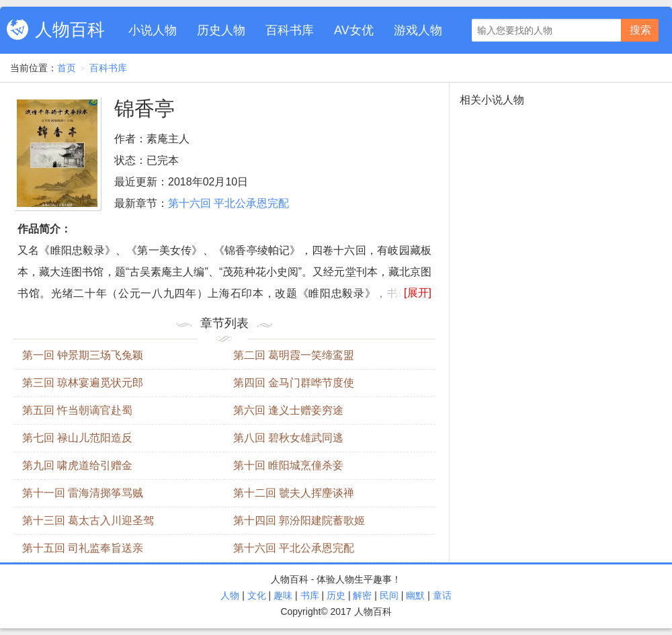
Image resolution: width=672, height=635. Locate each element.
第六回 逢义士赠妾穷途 (288, 410)
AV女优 (354, 30)
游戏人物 (418, 30)
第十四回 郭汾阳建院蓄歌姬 (299, 520)
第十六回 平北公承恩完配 (228, 203)
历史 (336, 595)
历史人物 (221, 30)
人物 (230, 595)
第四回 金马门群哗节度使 (294, 383)
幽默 (415, 595)
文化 (257, 595)
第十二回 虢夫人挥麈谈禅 (294, 493)
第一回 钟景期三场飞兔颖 (83, 355)
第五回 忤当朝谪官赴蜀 (77, 410)
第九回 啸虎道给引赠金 (77, 465)
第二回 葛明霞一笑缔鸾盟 (294, 355)
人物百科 (70, 30)
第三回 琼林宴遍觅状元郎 (83, 383)
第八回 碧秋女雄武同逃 (288, 438)
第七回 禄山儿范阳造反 (77, 438)
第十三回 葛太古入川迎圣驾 (88, 520)
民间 (389, 595)
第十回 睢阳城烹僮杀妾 (288, 465)
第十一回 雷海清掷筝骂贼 (83, 493)
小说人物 (153, 30)
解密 (362, 595)
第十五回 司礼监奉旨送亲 (83, 548)
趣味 (283, 595)
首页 (67, 68)
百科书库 (290, 30)
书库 (310, 595)
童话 (442, 595)
